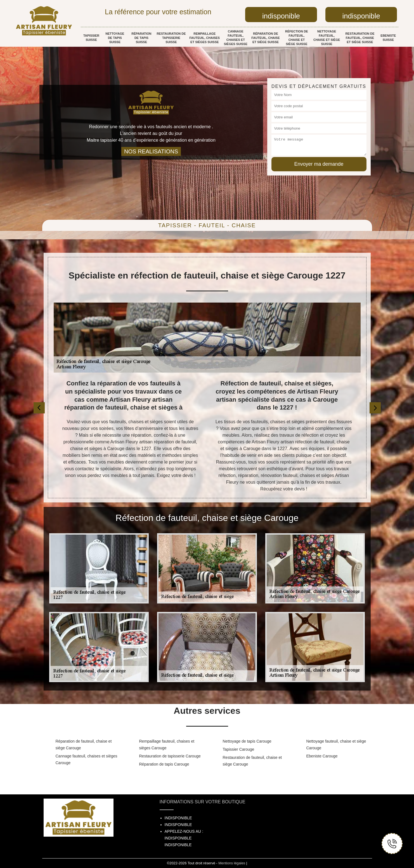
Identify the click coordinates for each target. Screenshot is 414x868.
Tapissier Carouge (239, 749)
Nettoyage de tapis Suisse (115, 38)
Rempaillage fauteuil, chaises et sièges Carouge (167, 745)
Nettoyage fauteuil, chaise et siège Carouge (336, 745)
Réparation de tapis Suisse (141, 38)
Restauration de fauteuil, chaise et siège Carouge (252, 761)
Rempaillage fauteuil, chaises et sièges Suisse (204, 38)
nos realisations (151, 151)
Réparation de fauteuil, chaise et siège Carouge (84, 745)
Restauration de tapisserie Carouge (170, 756)
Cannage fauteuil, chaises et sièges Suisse (236, 38)
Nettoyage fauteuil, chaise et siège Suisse (327, 38)
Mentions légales (232, 863)
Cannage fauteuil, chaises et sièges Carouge (87, 759)
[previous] (39, 408)
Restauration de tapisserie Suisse (171, 38)
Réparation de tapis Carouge (164, 764)
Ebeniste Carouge (322, 756)
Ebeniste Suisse (388, 38)
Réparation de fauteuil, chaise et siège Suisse (265, 38)
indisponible (281, 16)
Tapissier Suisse (91, 38)
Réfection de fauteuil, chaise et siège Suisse (297, 38)
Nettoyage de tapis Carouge (247, 741)
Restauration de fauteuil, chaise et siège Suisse (360, 38)
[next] (375, 408)
